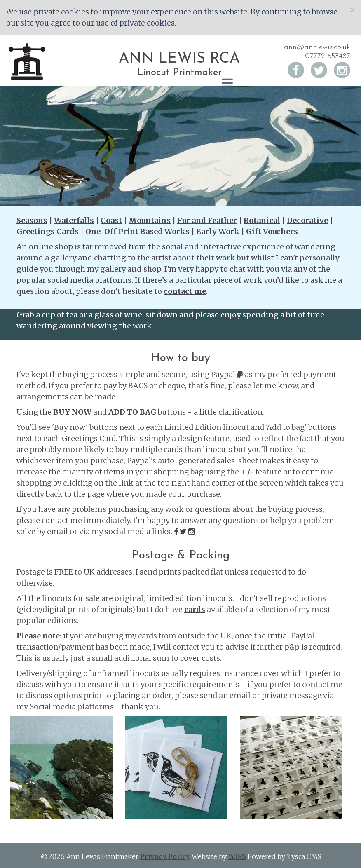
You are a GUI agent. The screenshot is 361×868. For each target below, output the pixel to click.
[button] (180, 83)
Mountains (150, 220)
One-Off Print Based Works (137, 231)
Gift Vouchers (272, 231)
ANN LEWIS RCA (179, 59)
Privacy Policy (165, 856)
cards (195, 609)
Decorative (307, 220)
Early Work (218, 231)
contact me (185, 291)
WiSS (237, 856)
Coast (111, 220)
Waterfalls (74, 220)
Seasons (32, 220)
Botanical (262, 220)
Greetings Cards (48, 231)
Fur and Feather (207, 220)
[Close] (352, 10)
